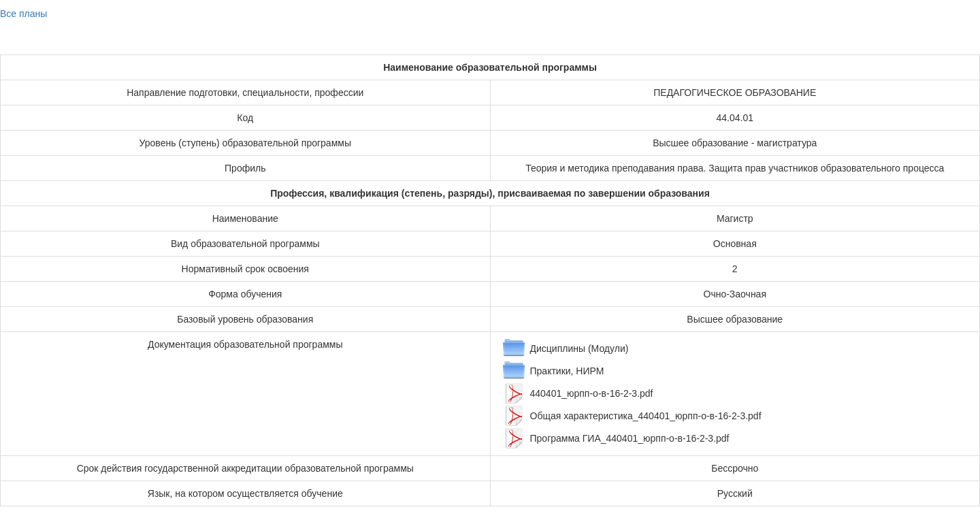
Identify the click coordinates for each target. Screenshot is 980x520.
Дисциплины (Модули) (579, 348)
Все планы (23, 14)
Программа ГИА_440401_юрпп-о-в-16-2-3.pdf (630, 438)
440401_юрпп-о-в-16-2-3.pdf (592, 393)
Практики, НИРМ (567, 371)
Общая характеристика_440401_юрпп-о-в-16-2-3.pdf (646, 416)
